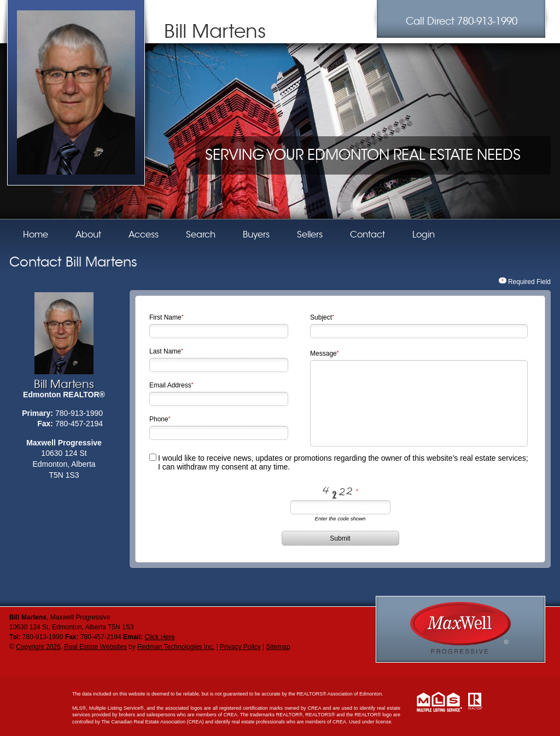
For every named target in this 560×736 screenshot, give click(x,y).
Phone (159, 419)
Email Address (170, 385)
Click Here (159, 637)
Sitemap (278, 647)
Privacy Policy (240, 647)
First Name (165, 317)
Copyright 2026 (38, 647)
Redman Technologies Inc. (176, 647)
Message (323, 353)
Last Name (165, 351)
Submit (340, 538)
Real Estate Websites (95, 647)
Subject (321, 317)
